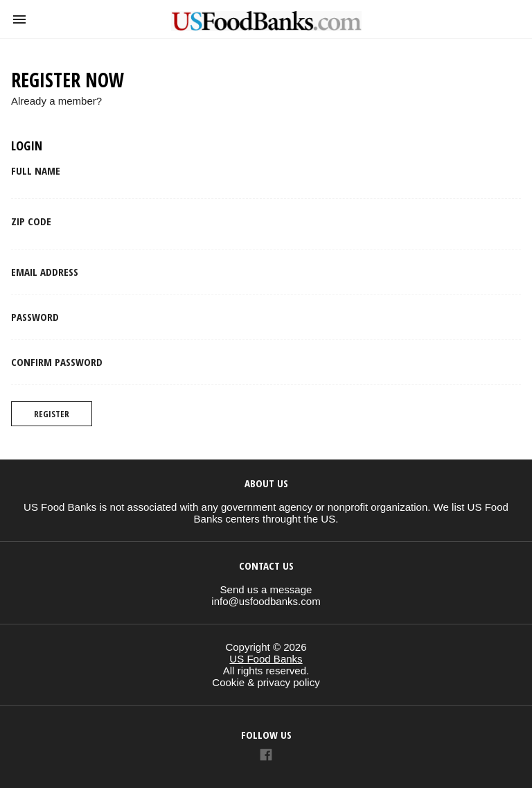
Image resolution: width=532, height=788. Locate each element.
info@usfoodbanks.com (266, 601)
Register (52, 414)
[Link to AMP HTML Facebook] (266, 756)
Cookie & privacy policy (266, 682)
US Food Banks (266, 659)
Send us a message (266, 589)
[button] (19, 19)
